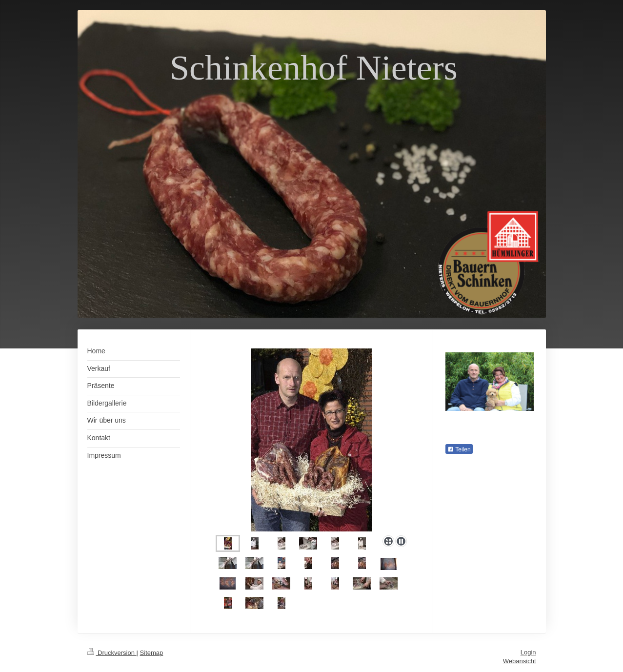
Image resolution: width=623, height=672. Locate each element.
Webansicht (520, 661)
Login (528, 652)
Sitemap (152, 653)
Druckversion (112, 653)
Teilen (459, 449)
